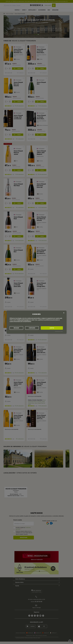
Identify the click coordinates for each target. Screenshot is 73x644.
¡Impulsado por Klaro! (59, 332)
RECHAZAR (18, 328)
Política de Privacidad (23, 320)
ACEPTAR (55, 328)
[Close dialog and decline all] (64, 313)
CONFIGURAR (36, 328)
